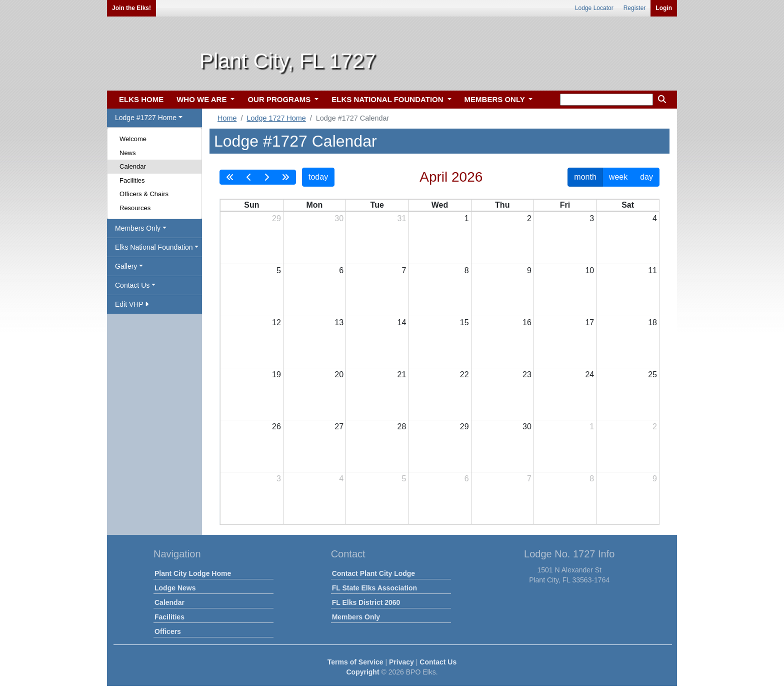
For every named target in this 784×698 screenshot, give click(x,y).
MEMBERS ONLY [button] (496, 99)
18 (652, 322)
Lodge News (175, 588)
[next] (266, 177)
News (128, 153)
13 (339, 322)
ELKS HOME (141, 99)
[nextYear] (285, 177)
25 (652, 375)
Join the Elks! (131, 8)
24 (589, 375)
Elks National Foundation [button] (154, 247)
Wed (440, 205)
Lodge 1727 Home (276, 118)
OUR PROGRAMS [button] (280, 99)
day (646, 177)
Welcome (133, 139)
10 (589, 270)
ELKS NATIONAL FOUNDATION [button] (388, 99)
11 (652, 270)
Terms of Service (355, 662)
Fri (565, 205)
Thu (502, 205)
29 (276, 218)
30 (339, 218)
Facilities (132, 180)
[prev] (249, 177)
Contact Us (438, 662)
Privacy (401, 662)
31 (402, 218)
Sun (251, 205)
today (318, 177)
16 (527, 322)
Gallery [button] (126, 266)
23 (527, 375)
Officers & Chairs (144, 194)
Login (664, 8)
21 (402, 375)
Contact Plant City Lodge (373, 573)
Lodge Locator (594, 8)
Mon (314, 205)
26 (276, 427)
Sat (628, 205)
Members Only (356, 617)
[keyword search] (606, 100)
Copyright (362, 672)
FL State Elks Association (374, 588)
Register (635, 8)
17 (589, 322)
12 (276, 322)
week (618, 177)
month (585, 177)
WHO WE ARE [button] (202, 99)
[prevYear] (230, 177)
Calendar (133, 166)
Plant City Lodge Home (193, 573)
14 (402, 322)
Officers (168, 631)
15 (464, 322)
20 (339, 375)
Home (227, 118)
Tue (377, 205)
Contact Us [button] (132, 285)
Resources (135, 208)
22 (464, 375)
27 (339, 427)
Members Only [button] (138, 228)
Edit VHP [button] (132, 304)
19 (276, 375)
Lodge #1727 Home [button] (146, 118)
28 (402, 427)
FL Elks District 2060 (366, 602)
